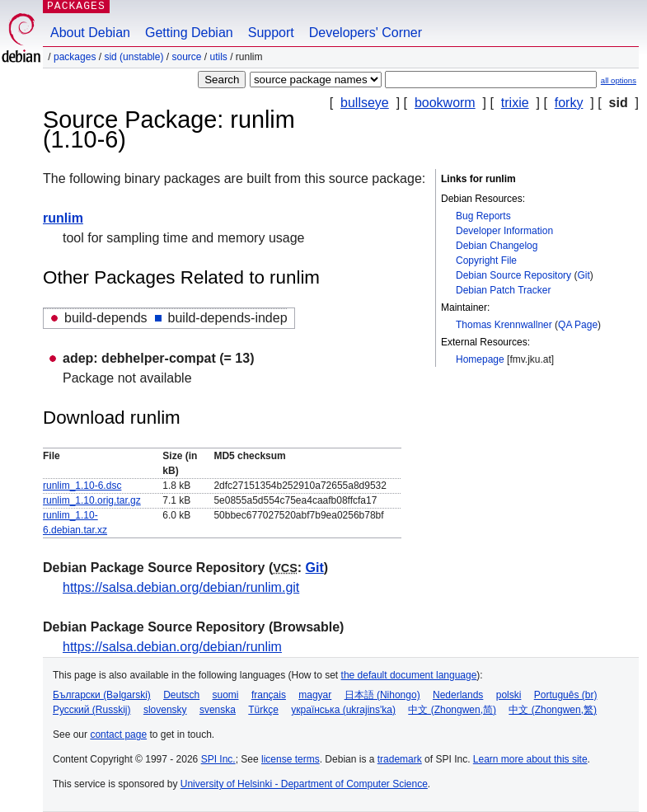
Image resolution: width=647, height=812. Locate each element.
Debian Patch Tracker (503, 290)
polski (509, 695)
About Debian (90, 33)
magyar (315, 695)
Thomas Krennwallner (504, 325)
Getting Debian (189, 33)
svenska (218, 710)
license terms (291, 759)
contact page (118, 735)
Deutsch (181, 695)
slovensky (165, 710)
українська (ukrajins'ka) (343, 710)
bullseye (365, 103)
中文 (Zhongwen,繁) (553, 710)
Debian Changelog (497, 246)
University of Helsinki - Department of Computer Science (304, 784)
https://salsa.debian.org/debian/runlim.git (181, 587)
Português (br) (566, 695)
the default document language (409, 675)
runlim (63, 218)
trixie (515, 103)
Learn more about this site (530, 759)
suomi (226, 695)
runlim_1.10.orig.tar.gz (92, 500)
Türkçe (263, 710)
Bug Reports (483, 216)
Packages (75, 57)
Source (186, 57)
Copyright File (486, 260)
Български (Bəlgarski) (102, 695)
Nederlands (458, 695)
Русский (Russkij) (92, 710)
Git (583, 275)
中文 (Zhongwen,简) (452, 710)
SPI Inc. (218, 759)
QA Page (578, 325)
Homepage (480, 359)
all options (619, 80)
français (269, 695)
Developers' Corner (366, 33)
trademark (400, 759)
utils (219, 57)
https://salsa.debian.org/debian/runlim (172, 647)
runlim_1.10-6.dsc (82, 486)
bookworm (445, 103)
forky (569, 103)
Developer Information (504, 231)
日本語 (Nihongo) (382, 695)
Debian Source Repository (513, 275)
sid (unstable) (134, 57)
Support (271, 33)
